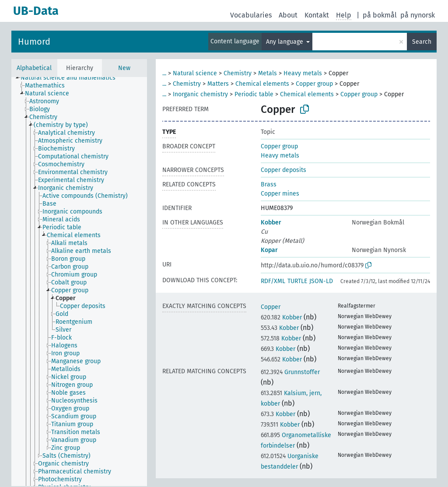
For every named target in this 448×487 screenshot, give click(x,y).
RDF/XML (273, 281)
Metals (268, 73)
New (124, 68)
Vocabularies (251, 15)
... (164, 73)
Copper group (314, 84)
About (288, 15)
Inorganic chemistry (200, 94)
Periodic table (254, 94)
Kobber (271, 222)
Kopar (269, 250)
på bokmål (380, 15)
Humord (34, 42)
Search (422, 42)
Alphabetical (34, 68)
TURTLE (297, 281)
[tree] (79, 282)
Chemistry (238, 73)
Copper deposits (283, 170)
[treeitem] (72, 78)
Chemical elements (262, 84)
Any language (285, 42)
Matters (218, 84)
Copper (271, 307)
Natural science (195, 73)
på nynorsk (418, 15)
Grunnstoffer (290, 372)
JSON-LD (321, 281)
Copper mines (280, 194)
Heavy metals (303, 73)
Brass (269, 184)
